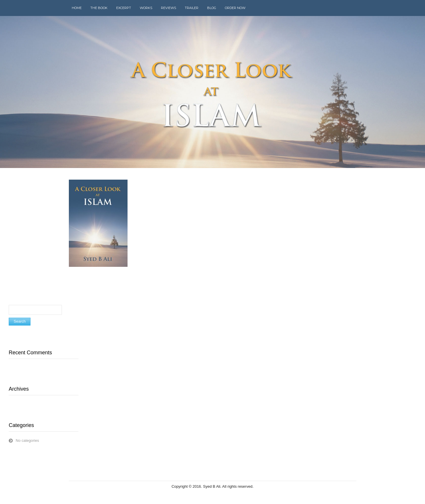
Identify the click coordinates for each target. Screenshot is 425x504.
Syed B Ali (212, 486)
